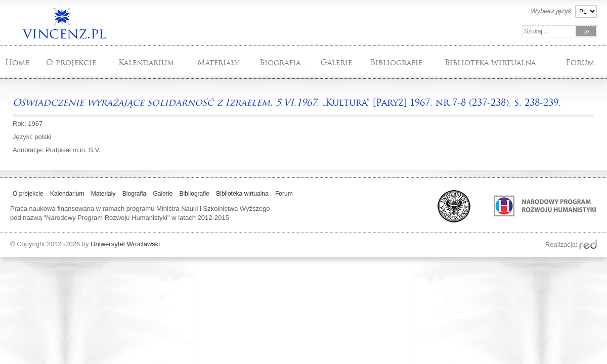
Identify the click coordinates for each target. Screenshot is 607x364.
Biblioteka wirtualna (490, 62)
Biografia (280, 62)
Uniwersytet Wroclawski (125, 244)
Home (17, 62)
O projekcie (71, 62)
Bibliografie (396, 62)
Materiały (218, 62)
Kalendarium (146, 62)
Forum (580, 62)
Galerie (336, 62)
